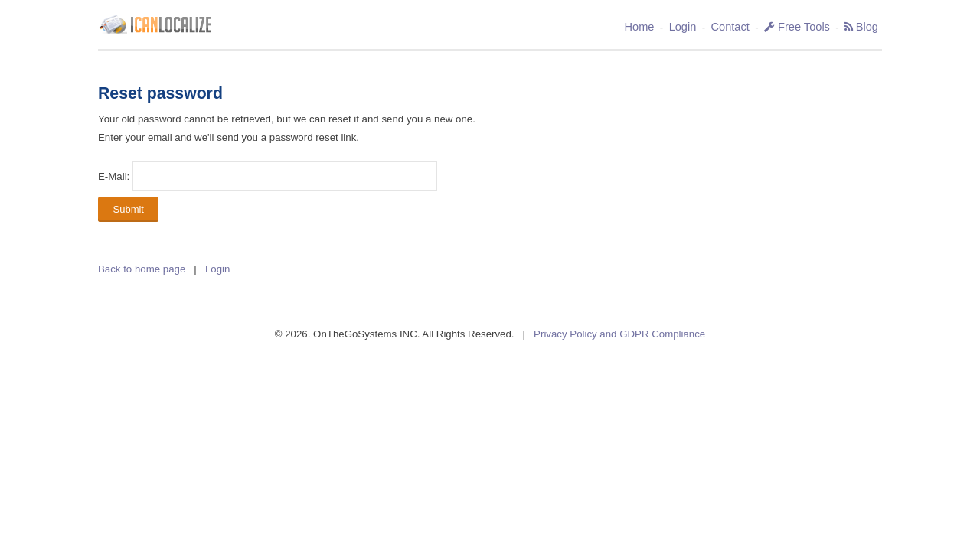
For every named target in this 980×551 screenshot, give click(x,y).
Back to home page (142, 269)
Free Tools (797, 27)
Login (683, 27)
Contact (730, 27)
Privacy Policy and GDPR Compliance (619, 334)
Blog (867, 27)
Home (640, 27)
